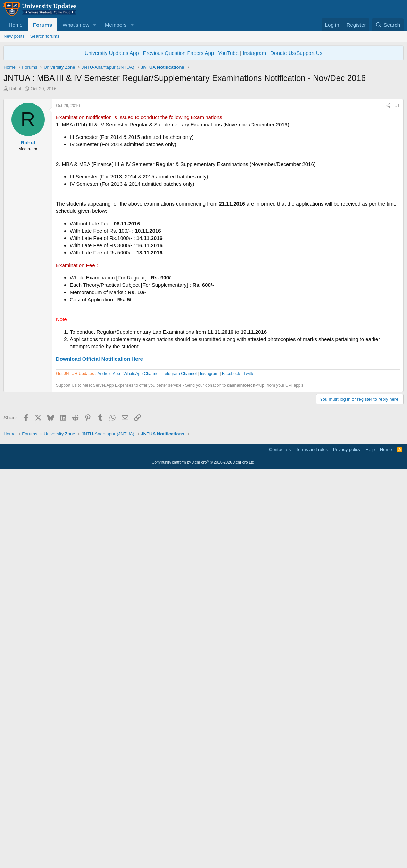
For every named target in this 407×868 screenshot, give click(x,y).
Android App (109, 571)
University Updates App (112, 53)
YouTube (228, 53)
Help (370, 845)
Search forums (45, 36)
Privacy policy (347, 845)
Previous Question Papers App (178, 53)
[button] (95, 25)
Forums (43, 25)
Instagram (254, 53)
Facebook (231, 571)
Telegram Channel (180, 571)
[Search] (388, 25)
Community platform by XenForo (203, 858)
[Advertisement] (203, 144)
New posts (14, 36)
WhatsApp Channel (142, 571)
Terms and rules (312, 845)
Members (116, 25)
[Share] (388, 203)
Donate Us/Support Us (296, 53)
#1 (397, 203)
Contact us (280, 845)
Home (16, 25)
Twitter (250, 571)
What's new (76, 25)
